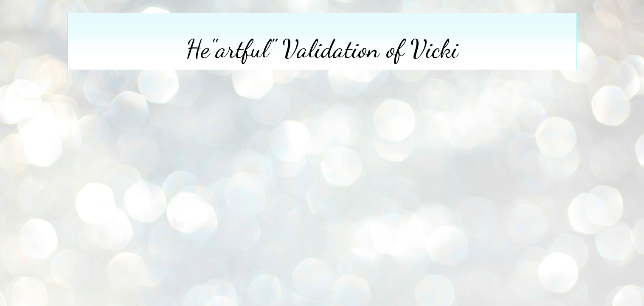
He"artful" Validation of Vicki (322, 49)
